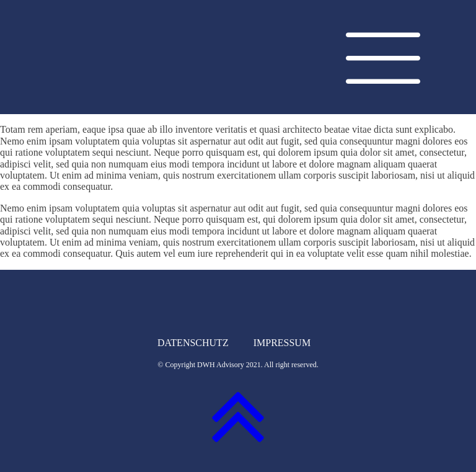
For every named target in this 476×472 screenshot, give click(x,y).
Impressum (282, 343)
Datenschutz (193, 343)
